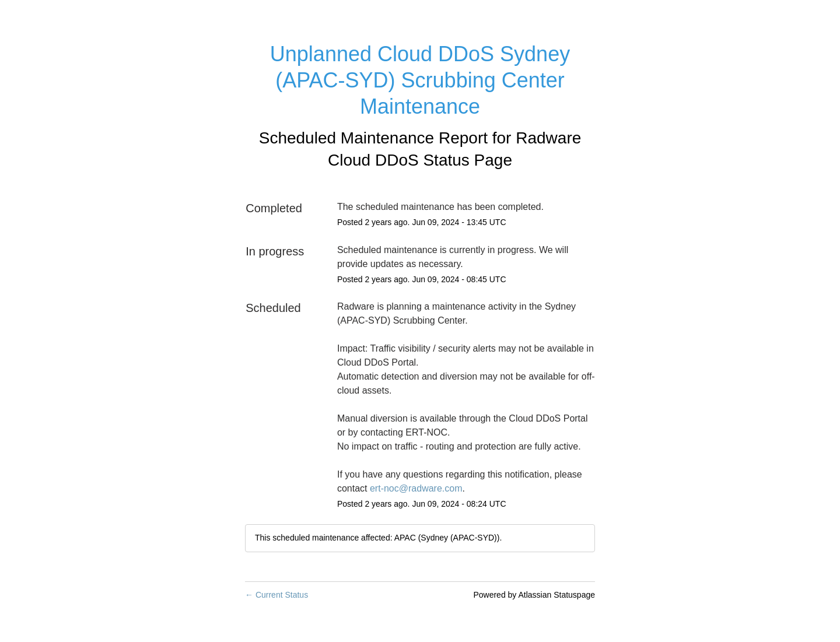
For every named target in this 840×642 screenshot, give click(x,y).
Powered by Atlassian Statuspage (534, 595)
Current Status (276, 595)
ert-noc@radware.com (416, 488)
